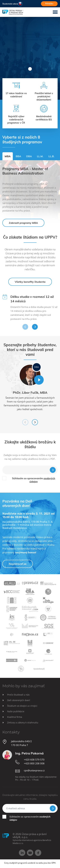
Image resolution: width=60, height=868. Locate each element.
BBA (18, 156)
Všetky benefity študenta (30, 282)
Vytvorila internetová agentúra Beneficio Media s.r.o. (32, 842)
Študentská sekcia (10, 4)
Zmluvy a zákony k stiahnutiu (23, 723)
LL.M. (40, 156)
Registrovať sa (18, 564)
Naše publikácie (16, 711)
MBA (8, 156)
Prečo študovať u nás (18, 695)
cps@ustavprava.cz (34, 770)
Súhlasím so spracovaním (34, 480)
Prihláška (49, 4)
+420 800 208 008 (34, 763)
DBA (29, 156)
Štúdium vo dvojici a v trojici (22, 706)
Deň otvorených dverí (19, 700)
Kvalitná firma (15, 717)
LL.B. (51, 156)
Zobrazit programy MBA (23, 223)
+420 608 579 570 (34, 760)
